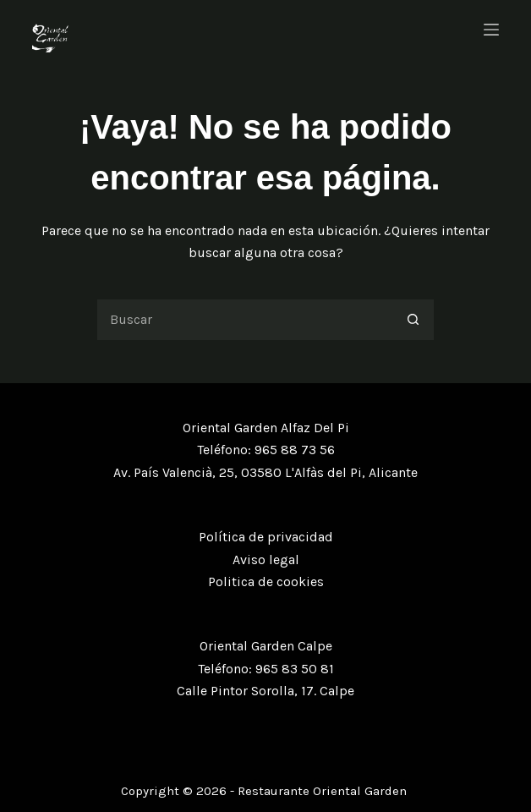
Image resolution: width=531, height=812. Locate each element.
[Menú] (491, 30)
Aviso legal (266, 560)
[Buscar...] (244, 320)
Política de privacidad (266, 537)
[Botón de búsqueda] (413, 320)
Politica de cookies (266, 582)
